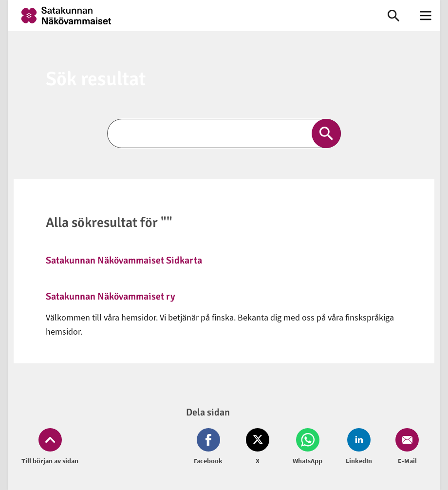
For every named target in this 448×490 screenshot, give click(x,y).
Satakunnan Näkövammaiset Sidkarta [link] (124, 260)
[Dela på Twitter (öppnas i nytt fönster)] (258, 447)
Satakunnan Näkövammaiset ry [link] (111, 296)
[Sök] (224, 133)
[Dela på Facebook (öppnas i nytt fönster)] (210, 447)
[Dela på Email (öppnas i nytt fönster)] (405, 447)
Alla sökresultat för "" (109, 223)
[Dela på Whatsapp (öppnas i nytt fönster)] (308, 447)
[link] (189, 16)
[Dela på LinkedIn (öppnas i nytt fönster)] (359, 447)
